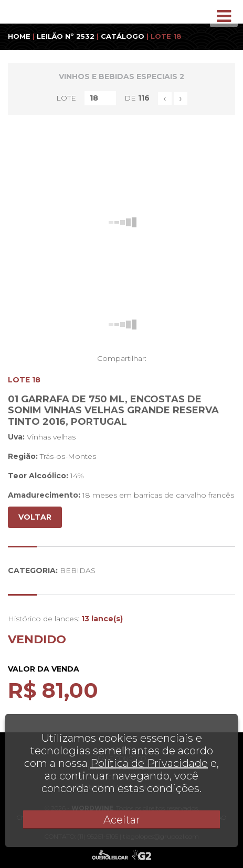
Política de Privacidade (149, 763)
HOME (19, 36)
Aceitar (122, 820)
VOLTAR (35, 517)
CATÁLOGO (123, 36)
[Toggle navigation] (224, 16)
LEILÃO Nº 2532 (66, 36)
